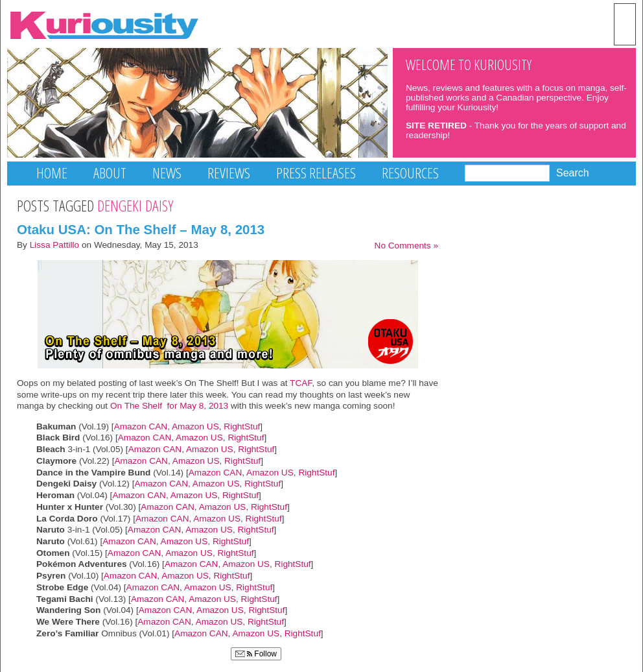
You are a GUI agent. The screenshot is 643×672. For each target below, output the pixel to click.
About (110, 173)
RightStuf (242, 426)
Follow (256, 654)
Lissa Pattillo (55, 245)
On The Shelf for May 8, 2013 (169, 406)
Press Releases (316, 173)
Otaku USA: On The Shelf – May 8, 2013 (141, 229)
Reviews (229, 173)
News (167, 173)
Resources (410, 173)
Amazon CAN (141, 426)
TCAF (301, 383)
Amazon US (195, 426)
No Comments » (406, 246)
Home (52, 173)
